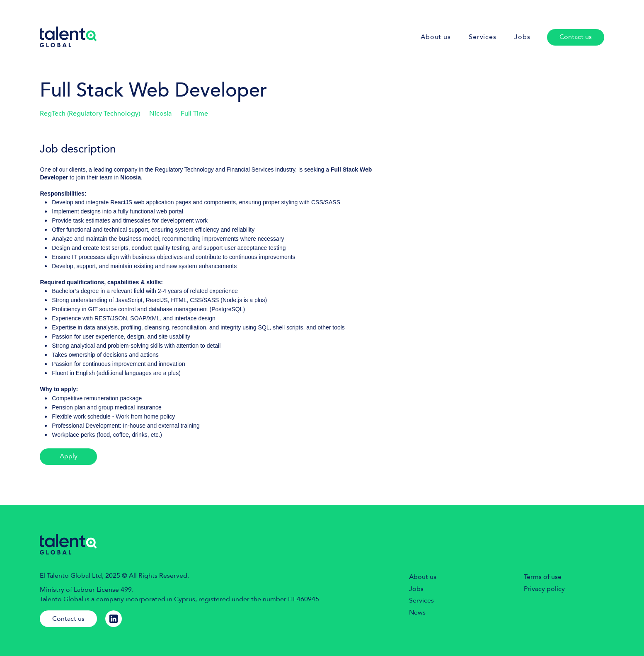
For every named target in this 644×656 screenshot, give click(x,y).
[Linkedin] (114, 619)
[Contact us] (576, 37)
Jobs (416, 589)
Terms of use (543, 577)
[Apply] (68, 457)
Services (421, 600)
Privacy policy (544, 589)
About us (423, 577)
